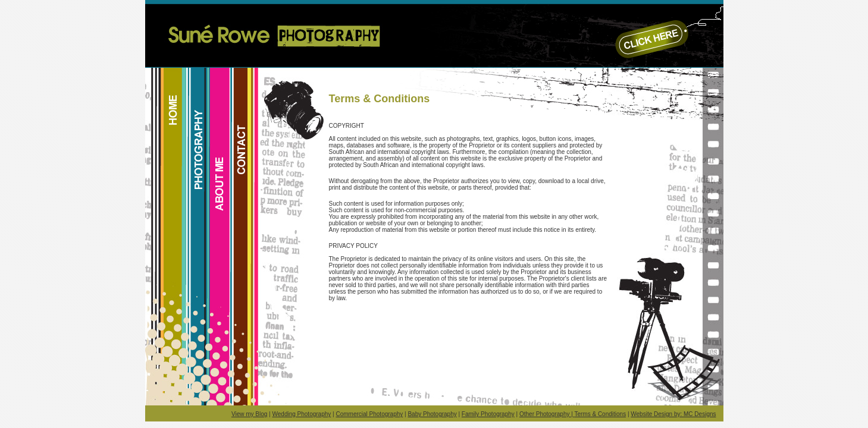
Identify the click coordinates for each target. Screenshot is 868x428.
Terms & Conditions (600, 414)
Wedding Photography (302, 414)
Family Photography (488, 414)
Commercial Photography (369, 414)
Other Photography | (547, 414)
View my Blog (249, 414)
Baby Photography (432, 414)
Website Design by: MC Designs (673, 414)
